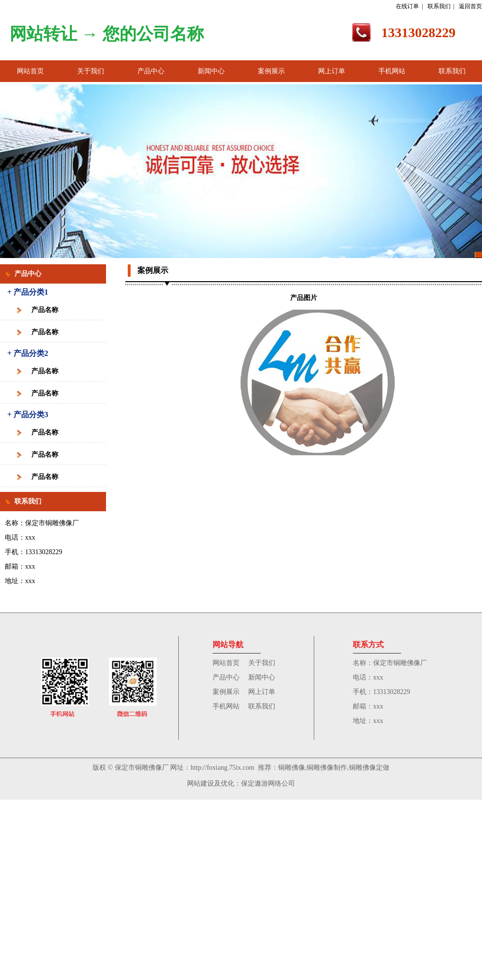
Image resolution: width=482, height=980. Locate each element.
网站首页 (30, 71)
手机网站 (392, 71)
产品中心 (151, 71)
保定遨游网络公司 (268, 783)
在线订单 (407, 6)
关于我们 (91, 71)
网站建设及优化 (211, 783)
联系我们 (439, 6)
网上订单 (332, 71)
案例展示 (271, 71)
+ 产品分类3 (28, 415)
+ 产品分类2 (28, 353)
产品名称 (45, 310)
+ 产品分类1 (28, 292)
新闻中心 (211, 71)
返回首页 (470, 6)
